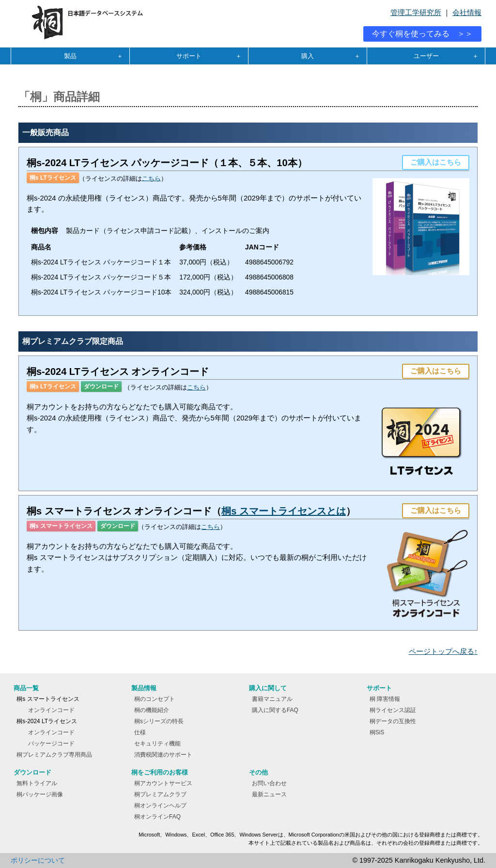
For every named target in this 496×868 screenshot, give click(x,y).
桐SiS (377, 732)
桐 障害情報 (385, 699)
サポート (189, 56)
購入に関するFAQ (275, 710)
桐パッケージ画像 (40, 794)
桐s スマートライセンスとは (284, 511)
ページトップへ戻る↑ (443, 651)
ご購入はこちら (436, 162)
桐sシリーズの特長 (159, 721)
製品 (70, 56)
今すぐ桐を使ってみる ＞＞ (422, 34)
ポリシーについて (38, 860)
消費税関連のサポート (163, 755)
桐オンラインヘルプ (160, 806)
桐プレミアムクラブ (160, 794)
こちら (151, 178)
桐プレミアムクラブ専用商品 (54, 755)
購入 (308, 56)
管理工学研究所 (416, 13)
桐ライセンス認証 (393, 710)
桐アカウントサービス (163, 783)
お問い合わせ (269, 783)
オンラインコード (51, 710)
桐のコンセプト (155, 699)
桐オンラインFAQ (157, 817)
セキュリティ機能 (157, 744)
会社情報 (467, 13)
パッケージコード (51, 744)
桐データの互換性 (393, 721)
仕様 (140, 732)
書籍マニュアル (272, 699)
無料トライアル (37, 783)
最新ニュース (269, 794)
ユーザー (426, 56)
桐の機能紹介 (152, 710)
